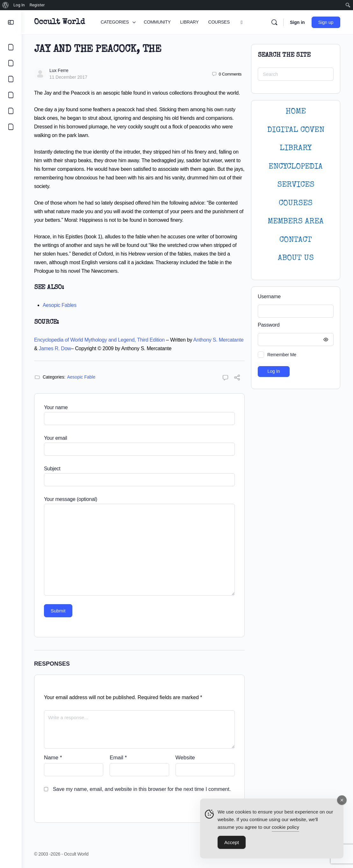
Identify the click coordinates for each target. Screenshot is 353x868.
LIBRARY (296, 148)
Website (185, 758)
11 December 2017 (69, 77)
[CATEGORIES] (11, 47)
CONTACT (296, 240)
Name (53, 758)
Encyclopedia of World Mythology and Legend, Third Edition (100, 340)
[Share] (237, 378)
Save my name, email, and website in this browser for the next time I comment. (142, 789)
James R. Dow (55, 348)
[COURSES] (11, 95)
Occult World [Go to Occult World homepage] (60, 22)
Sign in (297, 22)
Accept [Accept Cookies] (232, 843)
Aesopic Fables (60, 305)
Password (294, 325)
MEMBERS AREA (296, 222)
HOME (296, 112)
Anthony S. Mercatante (219, 340)
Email (119, 758)
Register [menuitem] (37, 5)
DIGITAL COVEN (296, 130)
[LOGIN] (11, 111)
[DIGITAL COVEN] (11, 127)
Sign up (326, 22)
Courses (296, 203)
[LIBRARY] (11, 79)
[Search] (274, 22)
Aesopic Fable (82, 377)
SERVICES (296, 185)
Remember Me (282, 355)
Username (269, 297)
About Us (296, 258)
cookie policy (285, 827)
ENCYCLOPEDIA (296, 167)
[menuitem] (6, 5)
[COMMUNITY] (11, 63)
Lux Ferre (59, 70)
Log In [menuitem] (19, 5)
